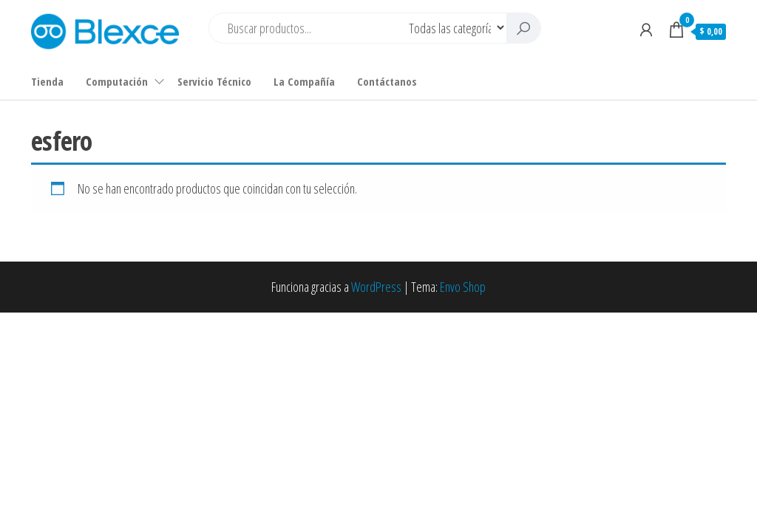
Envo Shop (463, 287)
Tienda (47, 81)
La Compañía (304, 81)
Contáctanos (387, 81)
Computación (117, 81)
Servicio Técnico (214, 81)
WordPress (376, 287)
